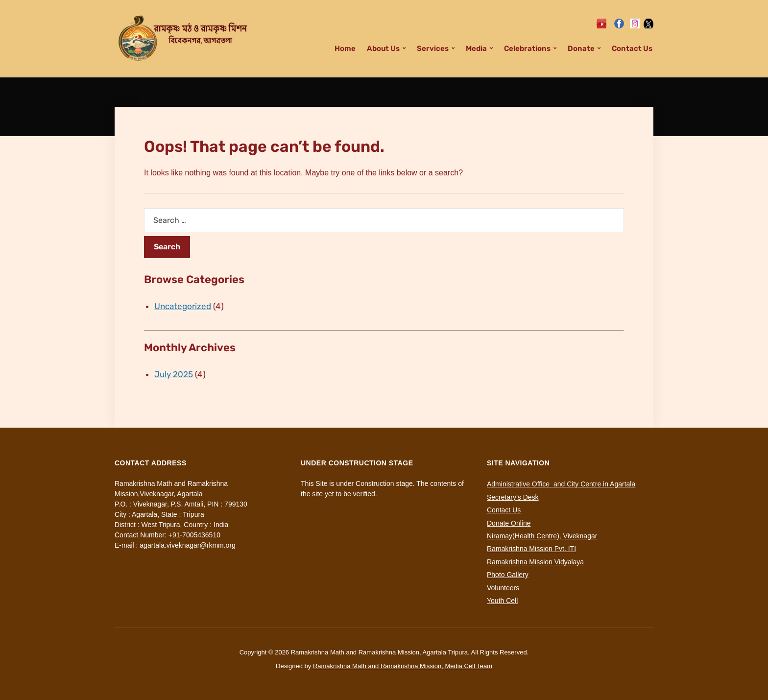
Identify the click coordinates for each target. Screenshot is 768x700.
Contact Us (632, 48)
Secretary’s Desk (513, 497)
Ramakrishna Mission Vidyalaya (535, 562)
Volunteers (503, 588)
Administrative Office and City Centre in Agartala (561, 484)
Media (476, 48)
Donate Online (509, 523)
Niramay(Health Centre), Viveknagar (542, 536)
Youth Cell (502, 601)
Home (345, 48)
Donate (581, 48)
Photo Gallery (508, 575)
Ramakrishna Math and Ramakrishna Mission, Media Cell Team (403, 666)
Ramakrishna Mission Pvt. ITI (531, 549)
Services (433, 48)
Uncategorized (183, 306)
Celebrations (527, 48)
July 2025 (174, 374)
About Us (383, 48)
